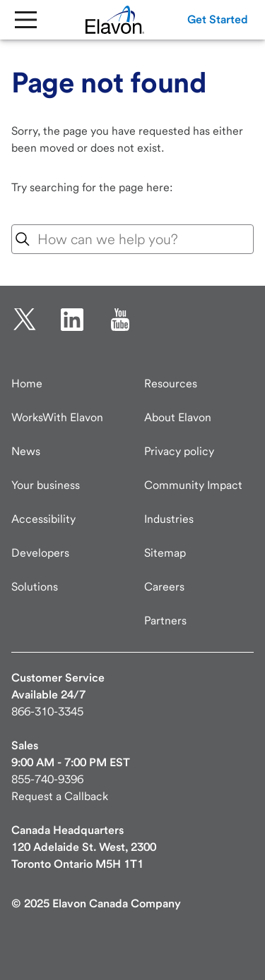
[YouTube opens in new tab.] (120, 320)
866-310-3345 (47, 712)
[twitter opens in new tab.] (25, 320)
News (26, 451)
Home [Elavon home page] (27, 383)
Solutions (35, 587)
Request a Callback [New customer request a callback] (60, 796)
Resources (171, 383)
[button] (218, 20)
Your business (46, 485)
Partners (165, 621)
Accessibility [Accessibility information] (43, 519)
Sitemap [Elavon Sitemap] (165, 553)
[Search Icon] (23, 239)
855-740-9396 (47, 779)
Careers (164, 587)
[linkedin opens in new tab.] (72, 320)
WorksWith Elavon (57, 417)
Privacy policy (179, 451)
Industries (169, 519)
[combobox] (132, 239)
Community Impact (193, 485)
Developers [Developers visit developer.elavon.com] (40, 553)
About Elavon (178, 417)
